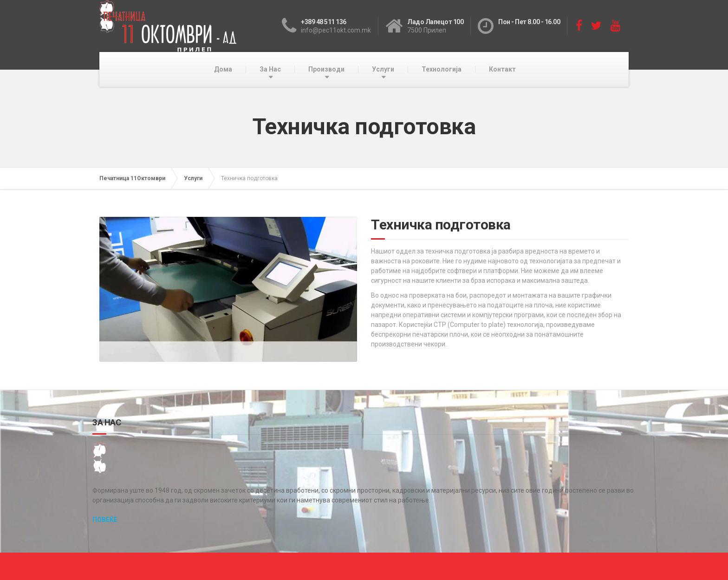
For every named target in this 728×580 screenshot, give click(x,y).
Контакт (502, 69)
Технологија (442, 69)
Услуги (383, 69)
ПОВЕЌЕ (105, 520)
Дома (223, 69)
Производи (326, 69)
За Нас (270, 69)
